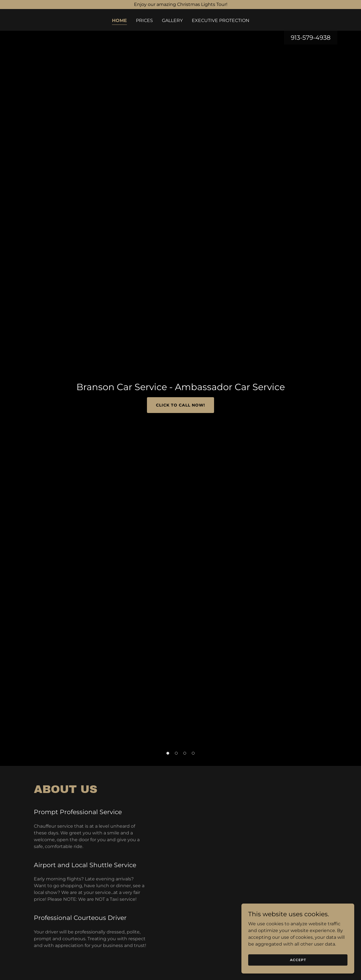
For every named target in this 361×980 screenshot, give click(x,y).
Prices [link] (144, 20)
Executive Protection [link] (221, 20)
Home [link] (119, 20)
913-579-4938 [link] (311, 38)
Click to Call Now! (180, 405)
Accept (298, 960)
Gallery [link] (172, 20)
